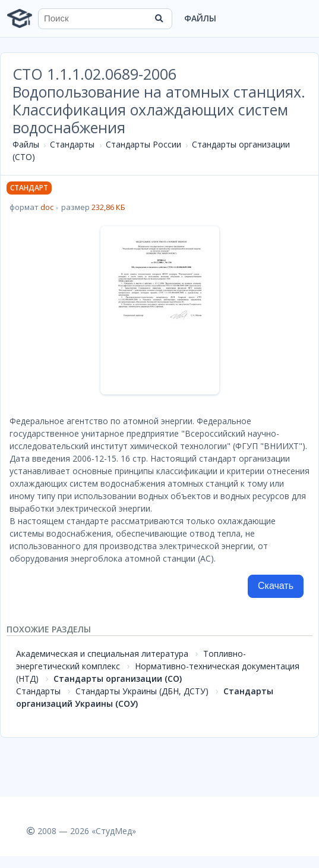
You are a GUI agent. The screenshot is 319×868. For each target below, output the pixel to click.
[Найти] (159, 18)
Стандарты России (143, 144)
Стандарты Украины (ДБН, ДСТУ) (142, 691)
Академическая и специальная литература (102, 654)
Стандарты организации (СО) (118, 679)
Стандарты (72, 144)
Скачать (276, 586)
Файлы (200, 18)
